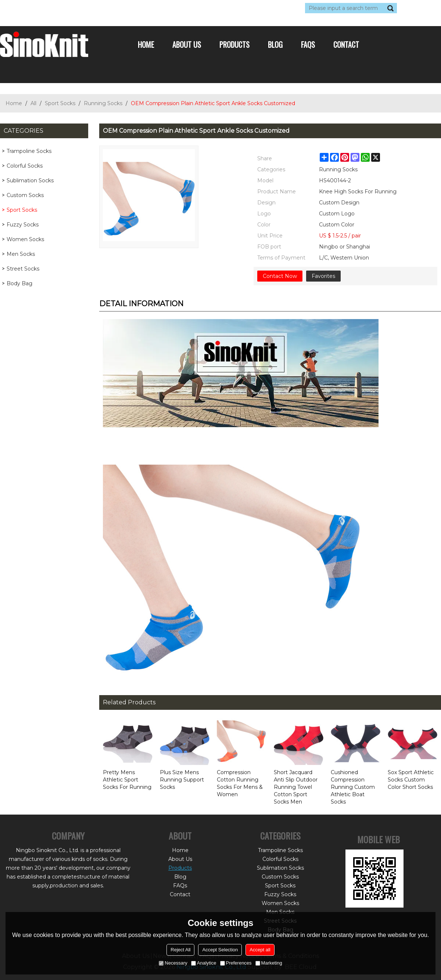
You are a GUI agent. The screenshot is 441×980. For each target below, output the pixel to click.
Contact (346, 44)
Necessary (173, 963)
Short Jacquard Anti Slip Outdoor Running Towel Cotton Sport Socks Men (296, 787)
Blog (275, 44)
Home (146, 44)
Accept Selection (220, 950)
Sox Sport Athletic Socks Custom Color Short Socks (411, 780)
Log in (45, 8)
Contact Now (280, 276)
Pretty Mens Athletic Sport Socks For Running (127, 780)
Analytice (204, 963)
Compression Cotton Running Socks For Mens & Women (240, 783)
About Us (187, 44)
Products (234, 44)
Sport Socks (60, 103)
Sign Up (68, 8)
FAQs (308, 44)
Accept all (260, 950)
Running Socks (103, 103)
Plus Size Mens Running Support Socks (182, 780)
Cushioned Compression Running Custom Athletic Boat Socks (353, 787)
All (33, 103)
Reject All (180, 950)
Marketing (269, 963)
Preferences (236, 963)
